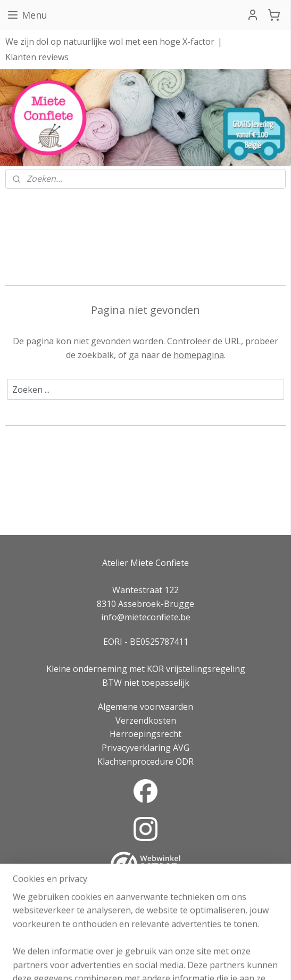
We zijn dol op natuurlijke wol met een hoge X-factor (110, 42)
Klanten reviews (37, 57)
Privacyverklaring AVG (145, 748)
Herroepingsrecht (145, 734)
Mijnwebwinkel (263, 961)
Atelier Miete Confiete (145, 563)
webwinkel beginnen (170, 961)
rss (129, 961)
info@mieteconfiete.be (146, 617)
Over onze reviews (146, 898)
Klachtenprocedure (135, 762)
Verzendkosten (146, 720)
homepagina (199, 354)
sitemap (107, 961)
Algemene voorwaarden (145, 707)
